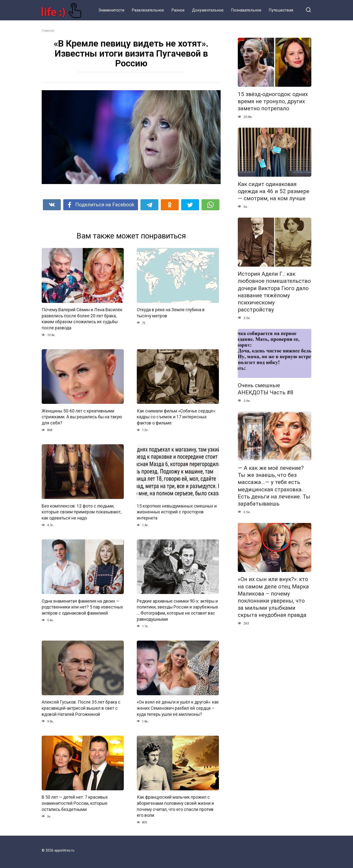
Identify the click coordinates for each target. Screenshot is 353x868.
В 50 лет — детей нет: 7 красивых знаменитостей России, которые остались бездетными (75, 803)
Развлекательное (148, 10)
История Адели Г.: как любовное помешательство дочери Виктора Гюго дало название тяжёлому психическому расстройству (274, 292)
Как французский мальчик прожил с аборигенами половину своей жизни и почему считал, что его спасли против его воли (175, 806)
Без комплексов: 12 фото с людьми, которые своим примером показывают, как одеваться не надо (82, 512)
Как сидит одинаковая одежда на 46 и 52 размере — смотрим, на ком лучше (274, 191)
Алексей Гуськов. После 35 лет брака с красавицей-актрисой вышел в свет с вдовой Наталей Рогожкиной (81, 708)
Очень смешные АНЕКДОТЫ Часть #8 (266, 389)
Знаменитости (111, 10)
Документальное (208, 10)
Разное (178, 10)
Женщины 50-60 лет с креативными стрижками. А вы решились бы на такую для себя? (82, 417)
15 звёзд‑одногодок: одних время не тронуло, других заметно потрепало (273, 101)
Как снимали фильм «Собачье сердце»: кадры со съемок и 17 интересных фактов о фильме (176, 417)
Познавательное (246, 10)
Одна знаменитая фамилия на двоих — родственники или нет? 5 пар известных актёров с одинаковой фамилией (82, 607)
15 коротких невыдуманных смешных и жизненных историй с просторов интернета (177, 512)
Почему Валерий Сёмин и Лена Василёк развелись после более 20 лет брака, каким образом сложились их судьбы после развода (82, 319)
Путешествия (281, 10)
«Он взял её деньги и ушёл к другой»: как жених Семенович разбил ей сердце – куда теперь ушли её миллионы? (178, 708)
